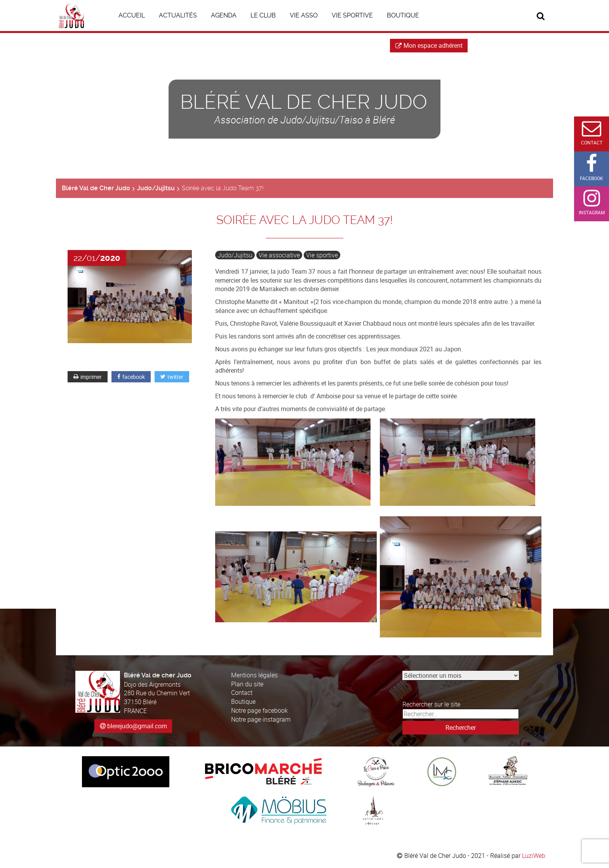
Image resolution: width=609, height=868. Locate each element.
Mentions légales (254, 675)
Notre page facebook (259, 710)
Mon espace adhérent (429, 45)
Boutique (243, 701)
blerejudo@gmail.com (137, 726)
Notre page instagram (261, 719)
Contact (242, 693)
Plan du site (247, 684)
